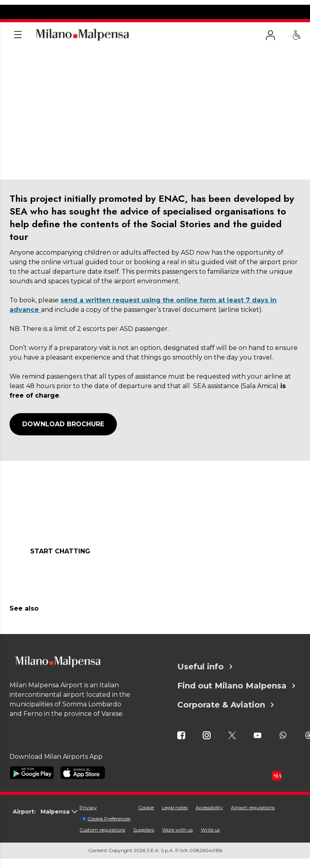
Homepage (22, 57)
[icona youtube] (258, 735)
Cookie (146, 807)
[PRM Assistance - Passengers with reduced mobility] (296, 35)
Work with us (177, 830)
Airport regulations (253, 807)
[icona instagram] (207, 735)
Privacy (88, 807)
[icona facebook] (181, 735)
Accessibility (209, 807)
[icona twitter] (232, 735)
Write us (210, 830)
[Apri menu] (18, 35)
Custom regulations (102, 830)
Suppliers (144, 830)
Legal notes (175, 807)
